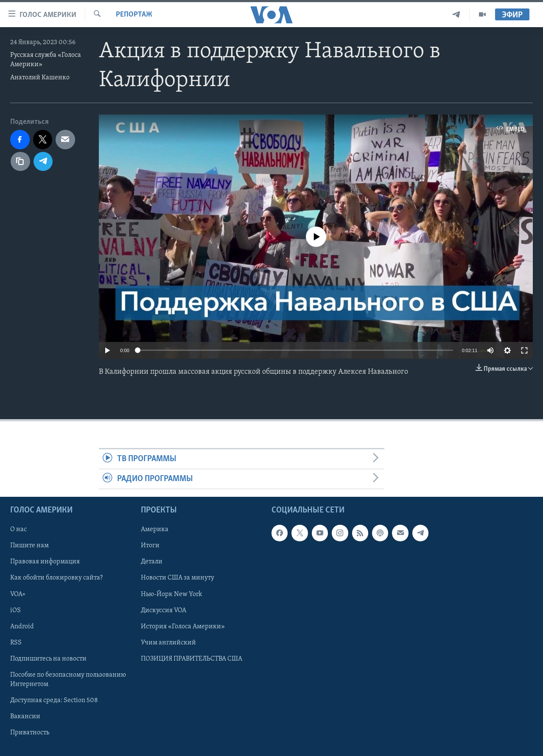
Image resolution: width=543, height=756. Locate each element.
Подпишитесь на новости (48, 659)
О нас (18, 530)
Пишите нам (29, 546)
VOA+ (18, 594)
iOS (15, 610)
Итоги (150, 546)
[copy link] (20, 162)
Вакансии (25, 717)
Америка (155, 530)
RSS (16, 643)
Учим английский (168, 643)
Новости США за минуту (178, 578)
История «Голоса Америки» (183, 627)
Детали (152, 562)
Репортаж (134, 15)
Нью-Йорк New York (171, 594)
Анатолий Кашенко (40, 78)
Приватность (30, 733)
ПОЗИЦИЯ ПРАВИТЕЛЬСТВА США (192, 659)
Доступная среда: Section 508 (54, 700)
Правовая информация (45, 562)
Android (22, 627)
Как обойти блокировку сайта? (56, 578)
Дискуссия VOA (164, 610)
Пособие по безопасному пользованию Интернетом (68, 680)
